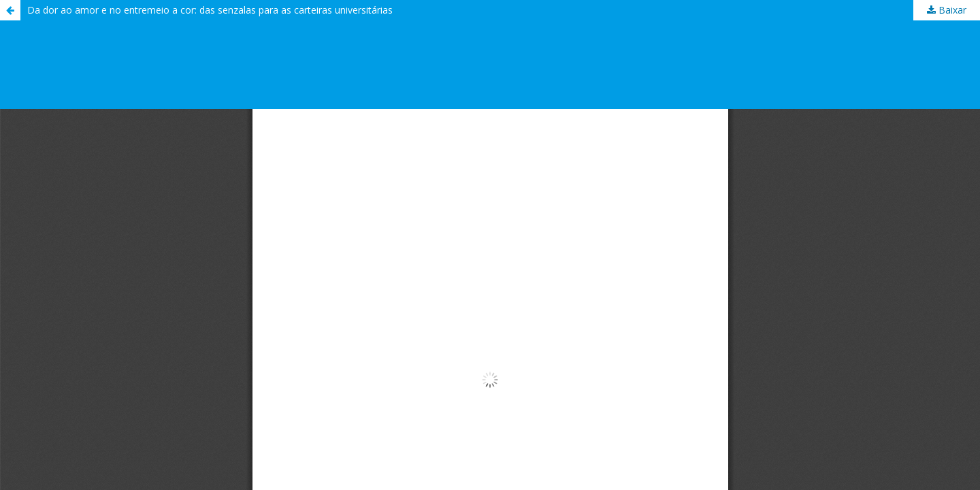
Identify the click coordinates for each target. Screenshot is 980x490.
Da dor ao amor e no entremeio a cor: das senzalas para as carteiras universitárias (210, 10)
